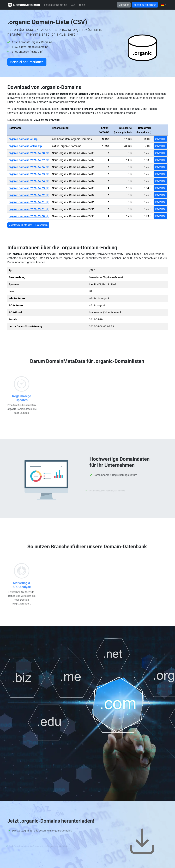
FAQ (72, 5)
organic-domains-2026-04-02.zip (29, 195)
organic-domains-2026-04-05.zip (29, 174)
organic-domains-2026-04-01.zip (29, 202)
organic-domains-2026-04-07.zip (29, 160)
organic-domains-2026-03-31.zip (29, 209)
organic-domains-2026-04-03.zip (29, 188)
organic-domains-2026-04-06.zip (29, 167)
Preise (81, 5)
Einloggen (124, 5)
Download (160, 139)
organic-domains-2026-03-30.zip (29, 216)
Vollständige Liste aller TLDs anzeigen (28, 225)
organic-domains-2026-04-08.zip (29, 153)
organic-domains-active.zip (25, 146)
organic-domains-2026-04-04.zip (29, 181)
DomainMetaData (24, 5)
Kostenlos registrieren (145, 5)
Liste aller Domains (56, 5)
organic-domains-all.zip (23, 139)
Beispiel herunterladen (27, 62)
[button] (163, 5)
